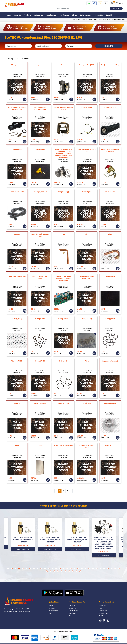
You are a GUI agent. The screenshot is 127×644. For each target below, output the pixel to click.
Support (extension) (110, 361)
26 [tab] (100, 569)
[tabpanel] (77, 534)
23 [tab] (89, 569)
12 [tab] (49, 569)
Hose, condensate (17, 192)
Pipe (63, 234)
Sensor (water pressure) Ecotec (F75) (17, 108)
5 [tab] (23, 569)
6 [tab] (27, 569)
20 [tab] (78, 569)
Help (120, 3)
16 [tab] (63, 569)
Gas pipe (17, 234)
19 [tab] (75, 569)
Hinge (17, 445)
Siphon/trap (17, 149)
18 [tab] (71, 569)
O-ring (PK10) (110, 276)
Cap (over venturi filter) (110, 65)
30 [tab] (115, 569)
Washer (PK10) (17, 361)
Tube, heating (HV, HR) (17, 276)
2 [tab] (12, 569)
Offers (74, 15)
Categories (39, 15)
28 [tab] (108, 569)
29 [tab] (111, 569)
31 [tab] (119, 569)
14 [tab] (56, 569)
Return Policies (108, 639)
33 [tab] (51, 571)
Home (8, 15)
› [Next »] (71, 491)
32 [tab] (47, 571)
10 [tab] (41, 569)
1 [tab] (8, 569)
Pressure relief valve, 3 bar (87, 150)
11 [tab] (45, 569)
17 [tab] (67, 569)
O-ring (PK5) (63, 361)
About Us (17, 15)
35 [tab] (58, 571)
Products (27, 15)
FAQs (50, 613)
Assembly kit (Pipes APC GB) (40, 235)
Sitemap (120, 641)
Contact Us (99, 15)
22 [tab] (86, 569)
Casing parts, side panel (63, 445)
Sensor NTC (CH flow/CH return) (63, 108)
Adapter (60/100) (110, 403)
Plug (87, 361)
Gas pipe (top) (63, 192)
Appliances (65, 15)
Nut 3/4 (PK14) (63, 403)
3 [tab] (15, 569)
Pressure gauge (40, 403)
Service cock (40, 149)
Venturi (63, 65)
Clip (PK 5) (87, 403)
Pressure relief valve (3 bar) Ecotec (110, 150)
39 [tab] (73, 571)
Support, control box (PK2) (40, 277)
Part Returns (103, 611)
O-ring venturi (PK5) (87, 65)
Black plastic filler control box (87, 277)
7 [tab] (30, 569)
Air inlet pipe (87, 192)
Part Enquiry (103, 616)
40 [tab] (76, 571)
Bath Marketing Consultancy (65, 639)
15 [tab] (60, 569)
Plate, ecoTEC (110, 445)
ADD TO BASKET (23, 547)
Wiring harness (17, 65)
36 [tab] (62, 571)
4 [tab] (19, 569)
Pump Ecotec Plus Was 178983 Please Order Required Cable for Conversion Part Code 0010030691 (63, 153)
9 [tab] (38, 569)
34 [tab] (54, 571)
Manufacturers (52, 15)
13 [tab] (52, 569)
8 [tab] (34, 569)
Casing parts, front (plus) (87, 446)
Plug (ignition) (110, 107)
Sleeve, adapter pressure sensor (40, 108)
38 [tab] (69, 571)
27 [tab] (104, 569)
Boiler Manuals (86, 15)
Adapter (17, 403)
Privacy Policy (118, 639)
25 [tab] (97, 569)
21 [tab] (82, 569)
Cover (40, 445)
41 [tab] (80, 571)
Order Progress (104, 613)
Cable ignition (87, 107)
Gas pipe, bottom (40, 192)
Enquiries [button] (110, 15)
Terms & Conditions (95, 639)
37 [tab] (65, 571)
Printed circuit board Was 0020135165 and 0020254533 (63, 278)
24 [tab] (93, 569)
